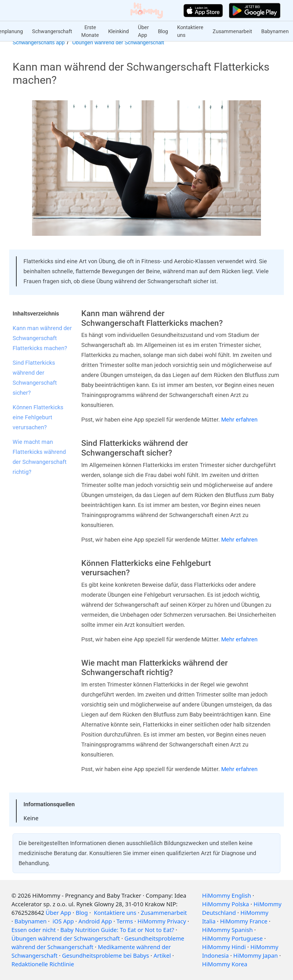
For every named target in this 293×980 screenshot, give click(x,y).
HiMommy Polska (225, 904)
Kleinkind (118, 31)
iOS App (63, 921)
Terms (125, 921)
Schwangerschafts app (39, 43)
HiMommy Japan (256, 956)
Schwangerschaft (52, 31)
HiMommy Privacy (162, 921)
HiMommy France (244, 921)
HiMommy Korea (225, 964)
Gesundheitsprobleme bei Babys (106, 956)
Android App (95, 921)
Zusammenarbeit (232, 31)
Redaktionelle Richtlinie (43, 964)
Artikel (162, 956)
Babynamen (275, 31)
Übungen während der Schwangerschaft (118, 43)
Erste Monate (90, 31)
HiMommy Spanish (227, 930)
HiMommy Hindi (224, 947)
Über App (143, 31)
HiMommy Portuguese (232, 938)
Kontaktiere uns (190, 31)
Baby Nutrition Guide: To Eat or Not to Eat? (117, 930)
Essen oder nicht (34, 930)
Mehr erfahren (239, 420)
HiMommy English (226, 896)
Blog (163, 31)
